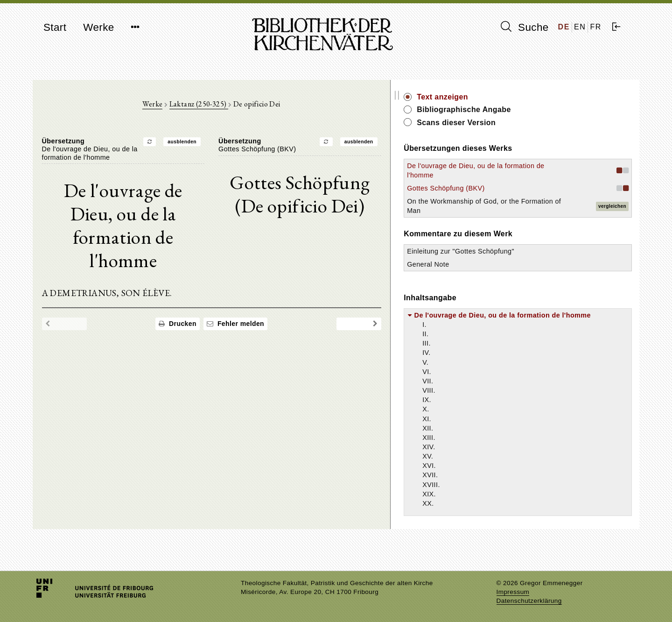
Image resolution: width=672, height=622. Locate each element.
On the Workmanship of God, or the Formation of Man (543, 211)
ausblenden (231, 146)
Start (55, 27)
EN (580, 27)
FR (596, 27)
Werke (98, 27)
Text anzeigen (540, 97)
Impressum (513, 592)
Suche (525, 27)
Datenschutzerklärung (529, 601)
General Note (525, 283)
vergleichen (612, 211)
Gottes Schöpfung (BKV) (543, 188)
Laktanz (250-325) (247, 108)
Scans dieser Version (554, 123)
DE (564, 27)
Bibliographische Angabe (561, 110)
